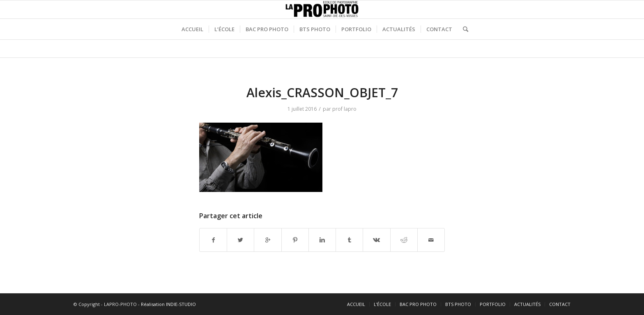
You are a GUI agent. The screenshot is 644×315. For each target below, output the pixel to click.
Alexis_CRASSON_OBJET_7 (322, 92)
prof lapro (344, 109)
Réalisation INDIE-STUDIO (168, 304)
